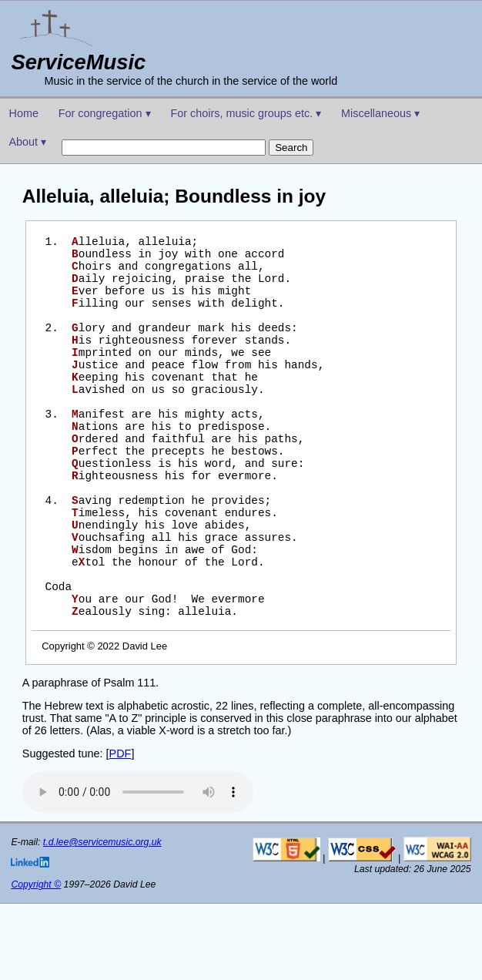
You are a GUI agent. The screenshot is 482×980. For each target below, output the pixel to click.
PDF (120, 830)
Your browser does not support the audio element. (138, 868)
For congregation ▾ (105, 113)
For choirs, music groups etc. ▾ (246, 113)
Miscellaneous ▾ (380, 113)
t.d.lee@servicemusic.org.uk (102, 918)
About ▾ (28, 142)
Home (24, 113)
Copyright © (36, 961)
